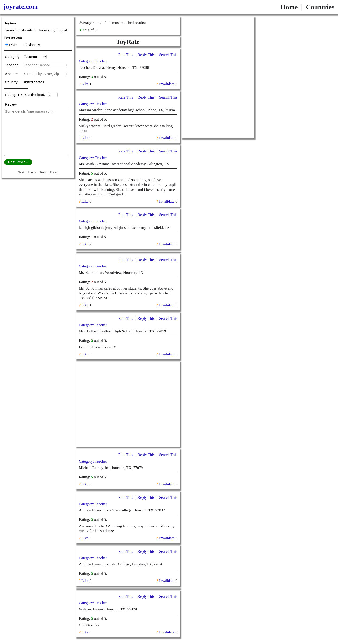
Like (85, 84)
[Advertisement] (128, 404)
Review (11, 104)
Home (289, 7)
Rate (11, 45)
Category (13, 57)
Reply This (146, 55)
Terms (43, 172)
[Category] (35, 57)
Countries (320, 7)
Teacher (12, 65)
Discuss (32, 45)
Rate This (126, 55)
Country (12, 82)
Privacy (32, 172)
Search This (168, 55)
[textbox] (45, 65)
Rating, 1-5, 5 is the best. (27, 95)
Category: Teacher (93, 61)
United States (33, 82)
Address (12, 74)
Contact (54, 172)
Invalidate (167, 84)
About (21, 172)
